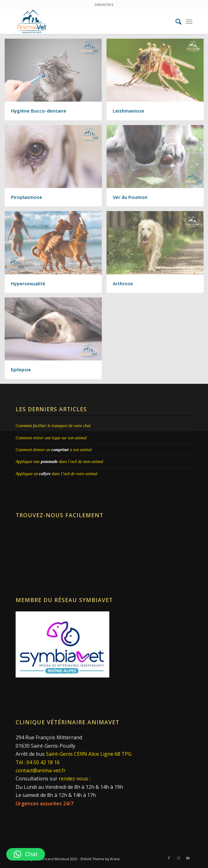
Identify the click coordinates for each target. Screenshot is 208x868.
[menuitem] (175, 22)
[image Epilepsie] (56, 341)
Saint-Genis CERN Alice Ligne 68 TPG (89, 754)
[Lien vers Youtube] (188, 858)
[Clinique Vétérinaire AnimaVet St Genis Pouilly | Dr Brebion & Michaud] (86, 22)
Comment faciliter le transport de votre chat (53, 426)
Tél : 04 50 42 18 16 (38, 762)
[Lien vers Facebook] (169, 858)
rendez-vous (73, 779)
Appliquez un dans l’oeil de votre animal (57, 474)
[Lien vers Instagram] (178, 858)
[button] (26, 854)
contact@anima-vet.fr (41, 770)
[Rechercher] (175, 22)
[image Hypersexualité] (56, 254)
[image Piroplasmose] (56, 168)
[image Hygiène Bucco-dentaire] (56, 82)
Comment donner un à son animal (54, 450)
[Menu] (189, 22)
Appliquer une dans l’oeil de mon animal (59, 462)
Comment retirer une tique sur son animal (51, 438)
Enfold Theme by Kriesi (100, 859)
